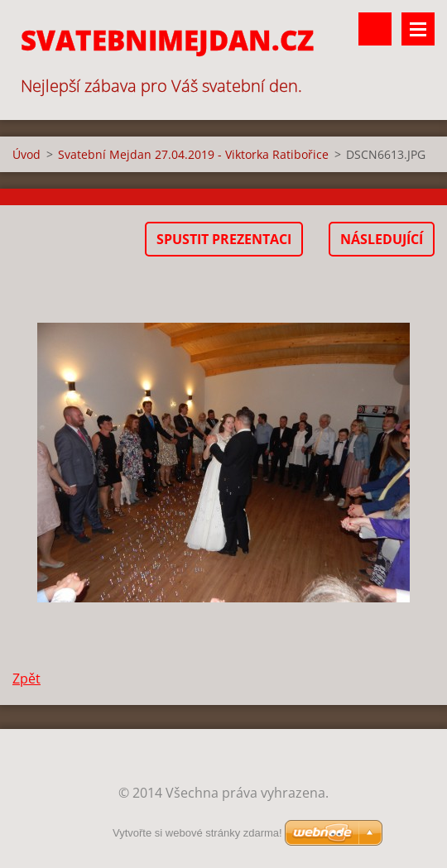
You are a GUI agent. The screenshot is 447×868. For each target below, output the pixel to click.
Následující (382, 239)
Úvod (26, 154)
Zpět (26, 679)
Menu (418, 29)
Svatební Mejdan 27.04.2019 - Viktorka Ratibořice (193, 154)
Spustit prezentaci (224, 239)
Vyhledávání (375, 29)
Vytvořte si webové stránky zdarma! (197, 833)
